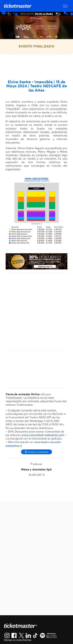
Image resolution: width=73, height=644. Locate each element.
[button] (65, 6)
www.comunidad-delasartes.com (43, 435)
